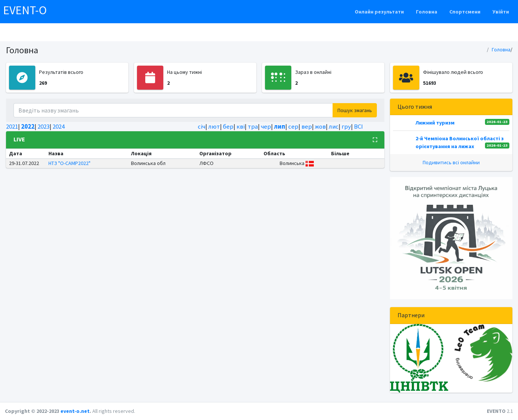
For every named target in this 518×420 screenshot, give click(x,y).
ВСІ (358, 126)
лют (214, 126)
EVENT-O (25, 10)
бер (228, 126)
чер (266, 126)
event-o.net (75, 411)
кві (241, 126)
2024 (59, 126)
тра (253, 126)
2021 (12, 126)
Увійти (501, 12)
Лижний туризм (435, 123)
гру (346, 126)
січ (202, 126)
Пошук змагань (355, 110)
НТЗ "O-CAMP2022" (69, 163)
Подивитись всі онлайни (451, 162)
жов (320, 126)
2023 (44, 126)
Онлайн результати (379, 12)
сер (293, 126)
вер (307, 126)
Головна (427, 12)
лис (334, 126)
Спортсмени (465, 12)
